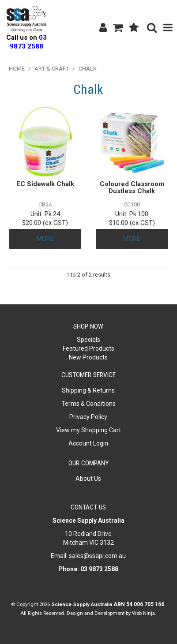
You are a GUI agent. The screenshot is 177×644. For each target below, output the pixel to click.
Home (17, 69)
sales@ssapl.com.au (97, 556)
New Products (88, 357)
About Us (88, 479)
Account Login (88, 443)
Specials (88, 340)
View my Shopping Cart (88, 430)
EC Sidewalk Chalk (45, 184)
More (45, 239)
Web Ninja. (144, 613)
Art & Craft (52, 69)
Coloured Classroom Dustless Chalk (132, 188)
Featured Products (88, 348)
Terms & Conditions (88, 404)
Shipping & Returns (88, 390)
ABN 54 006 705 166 (139, 604)
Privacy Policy (88, 417)
